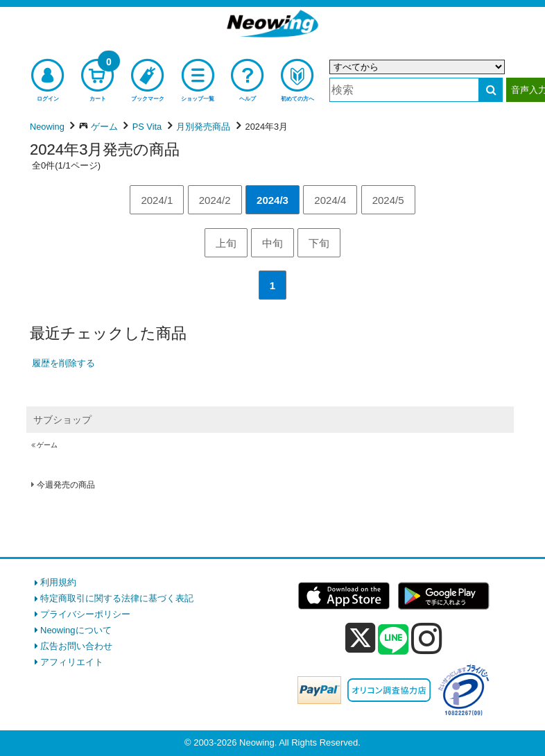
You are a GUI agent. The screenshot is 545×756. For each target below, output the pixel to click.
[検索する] (491, 90)
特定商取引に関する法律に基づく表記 (117, 598)
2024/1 (157, 200)
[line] (393, 640)
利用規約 (58, 582)
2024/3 (272, 200)
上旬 (226, 243)
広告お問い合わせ (76, 646)
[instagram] (427, 638)
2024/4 (330, 200)
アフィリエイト (72, 662)
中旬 (272, 243)
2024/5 (388, 200)
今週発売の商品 (66, 485)
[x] (360, 638)
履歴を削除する (63, 363)
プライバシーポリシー (85, 614)
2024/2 (215, 200)
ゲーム (47, 445)
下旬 (319, 243)
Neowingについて (76, 630)
